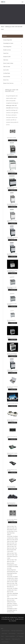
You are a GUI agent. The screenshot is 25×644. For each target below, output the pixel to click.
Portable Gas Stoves (7, 50)
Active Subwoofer (5, 642)
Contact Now (13, 140)
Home (2, 27)
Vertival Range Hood (7, 47)
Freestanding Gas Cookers (8, 43)
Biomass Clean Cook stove (8, 83)
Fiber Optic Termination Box (17, 631)
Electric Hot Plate (7, 77)
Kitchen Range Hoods (11, 572)
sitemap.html (14, 621)
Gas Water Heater (7, 73)
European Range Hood (8, 40)
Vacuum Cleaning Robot (10, 636)
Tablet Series (6, 60)
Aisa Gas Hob (6, 70)
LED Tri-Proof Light (6, 631)
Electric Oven (6, 80)
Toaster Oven (6, 53)
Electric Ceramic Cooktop (8, 63)
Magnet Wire (8, 639)
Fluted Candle (4, 634)
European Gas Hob (7, 57)
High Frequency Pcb (16, 639)
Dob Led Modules (12, 634)
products (5, 36)
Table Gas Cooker (7, 67)
